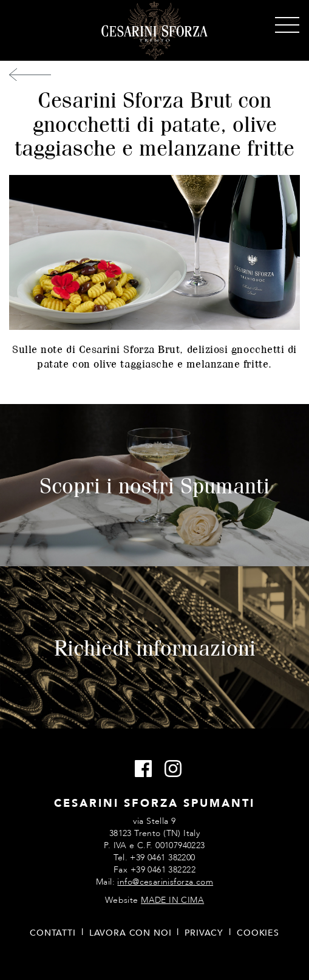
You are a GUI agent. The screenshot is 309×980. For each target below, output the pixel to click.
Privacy (204, 933)
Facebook (140, 769)
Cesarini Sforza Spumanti (154, 31)
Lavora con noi (131, 933)
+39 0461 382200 (162, 858)
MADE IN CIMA (172, 900)
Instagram (170, 769)
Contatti (53, 933)
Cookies (258, 933)
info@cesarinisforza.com (165, 882)
